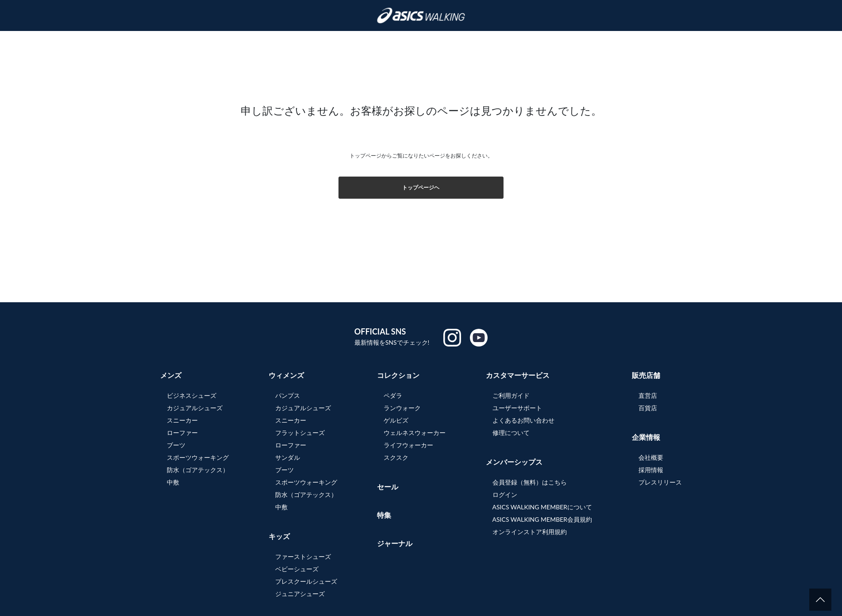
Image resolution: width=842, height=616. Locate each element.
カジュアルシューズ (195, 408)
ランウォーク (402, 408)
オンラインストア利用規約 (530, 532)
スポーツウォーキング (198, 457)
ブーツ (176, 445)
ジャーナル (395, 543)
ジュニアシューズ (300, 594)
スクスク (396, 457)
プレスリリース (660, 482)
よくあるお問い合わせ (523, 420)
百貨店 (648, 408)
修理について (511, 433)
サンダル (288, 457)
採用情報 (651, 470)
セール (388, 487)
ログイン (505, 495)
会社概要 (651, 457)
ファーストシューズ (303, 556)
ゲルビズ (396, 420)
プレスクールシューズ (306, 581)
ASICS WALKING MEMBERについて (542, 507)
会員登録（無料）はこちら (530, 482)
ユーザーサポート (517, 408)
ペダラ (393, 395)
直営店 (648, 395)
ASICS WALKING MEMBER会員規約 (542, 519)
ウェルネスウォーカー (415, 433)
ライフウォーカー (408, 445)
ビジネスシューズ (192, 395)
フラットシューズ (300, 433)
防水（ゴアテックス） (198, 470)
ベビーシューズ (297, 569)
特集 (384, 515)
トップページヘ (421, 187)
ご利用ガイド (511, 395)
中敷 (173, 482)
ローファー (182, 433)
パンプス (288, 395)
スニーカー (182, 420)
